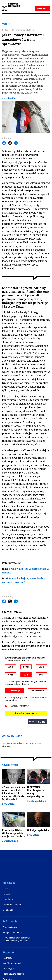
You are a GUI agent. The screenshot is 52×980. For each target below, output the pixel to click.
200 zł (26, 667)
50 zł (11, 675)
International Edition (12, 905)
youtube (14, 871)
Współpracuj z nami (12, 963)
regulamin (25, 706)
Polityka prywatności (13, 932)
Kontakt (7, 894)
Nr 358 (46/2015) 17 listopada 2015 (18, 30)
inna (41, 675)
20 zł (26, 675)
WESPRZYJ (42, 9)
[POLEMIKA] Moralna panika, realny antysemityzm (36, 792)
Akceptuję (20, 706)
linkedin (38, 871)
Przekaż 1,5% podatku (14, 974)
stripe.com (37, 722)
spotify (46, 871)
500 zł (11, 667)
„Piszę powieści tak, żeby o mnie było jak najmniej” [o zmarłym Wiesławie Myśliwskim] (13, 793)
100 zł (41, 667)
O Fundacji (8, 910)
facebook (6, 871)
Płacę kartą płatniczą (26, 713)
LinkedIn (16, 143)
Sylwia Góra (8, 804)
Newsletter (8, 899)
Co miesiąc (14, 691)
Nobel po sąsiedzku (38, 830)
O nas (6, 889)
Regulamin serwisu (12, 927)
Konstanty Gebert (36, 801)
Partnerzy (8, 958)
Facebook (4, 143)
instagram (22, 871)
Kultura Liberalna (11, 7)
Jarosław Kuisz (10, 841)
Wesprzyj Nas (9, 969)
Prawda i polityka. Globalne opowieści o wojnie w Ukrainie (13, 833)
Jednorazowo (38, 691)
